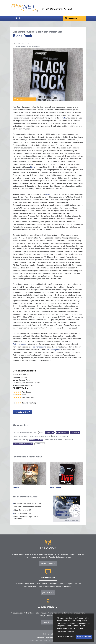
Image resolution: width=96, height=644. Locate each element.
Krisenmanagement (36, 440)
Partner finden (47, 622)
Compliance (69, 440)
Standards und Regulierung (23, 444)
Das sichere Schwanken (22, 513)
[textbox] (75, 18)
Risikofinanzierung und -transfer (25, 432)
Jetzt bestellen (22, 412)
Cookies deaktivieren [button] (66, 637)
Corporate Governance (60, 436)
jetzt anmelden (47, 593)
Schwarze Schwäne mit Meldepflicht (27, 507)
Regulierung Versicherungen (40, 436)
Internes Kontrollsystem (54, 440)
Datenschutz (40, 638)
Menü (18, 18)
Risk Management (62, 432)
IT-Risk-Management (20, 440)
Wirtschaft (50, 432)
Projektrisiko (40, 444)
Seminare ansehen (47, 563)
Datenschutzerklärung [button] (65, 631)
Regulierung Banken (21, 436)
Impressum (49, 638)
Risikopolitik (75, 432)
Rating (41, 432)
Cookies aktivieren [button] (84, 637)
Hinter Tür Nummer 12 (22, 510)
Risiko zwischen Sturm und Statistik (27, 503)
